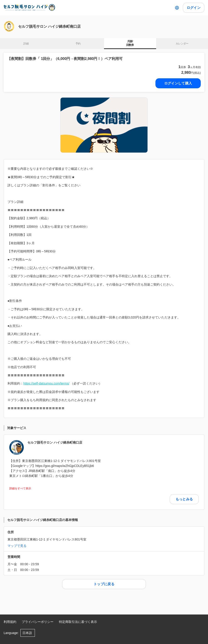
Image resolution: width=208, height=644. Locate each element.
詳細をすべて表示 (20, 489)
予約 (78, 44)
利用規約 (10, 622)
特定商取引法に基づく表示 (78, 622)
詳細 (26, 44)
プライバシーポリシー (38, 622)
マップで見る (17, 546)
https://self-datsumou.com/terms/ (46, 383)
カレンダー (182, 44)
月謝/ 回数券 (130, 43)
